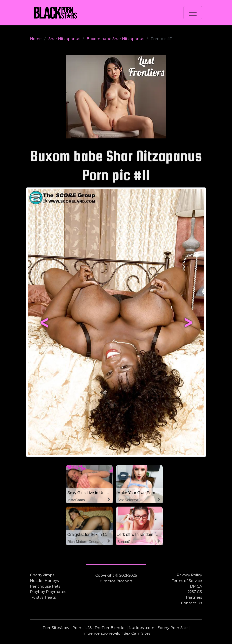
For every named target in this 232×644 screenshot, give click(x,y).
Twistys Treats (43, 597)
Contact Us (191, 603)
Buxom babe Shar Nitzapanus (115, 39)
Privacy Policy (189, 575)
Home (36, 39)
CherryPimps (42, 575)
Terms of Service (187, 581)
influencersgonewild (101, 633)
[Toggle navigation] (193, 13)
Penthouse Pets (45, 586)
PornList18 (82, 628)
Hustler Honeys (44, 581)
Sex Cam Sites (137, 633)
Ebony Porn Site (172, 628)
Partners (194, 597)
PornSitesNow (56, 628)
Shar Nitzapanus (64, 39)
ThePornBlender (110, 628)
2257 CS (195, 592)
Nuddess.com (141, 628)
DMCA (196, 586)
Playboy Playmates (48, 592)
